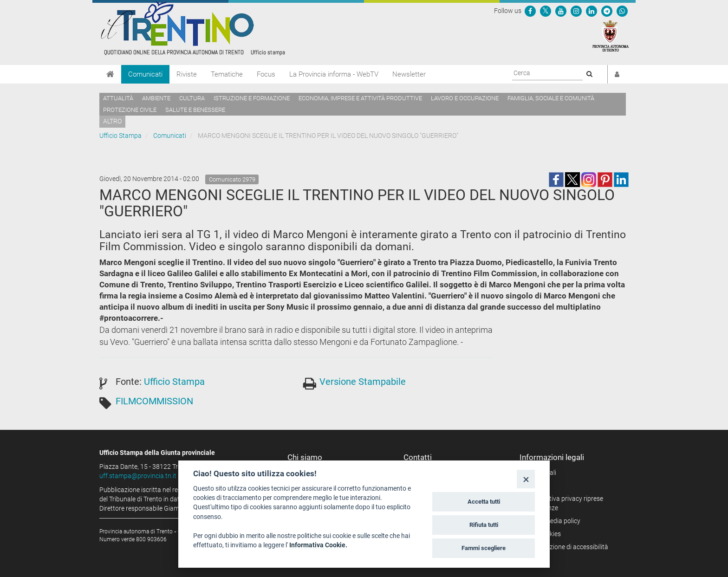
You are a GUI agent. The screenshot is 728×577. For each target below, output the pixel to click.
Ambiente (156, 98)
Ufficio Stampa (120, 136)
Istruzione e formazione (252, 98)
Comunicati (145, 74)
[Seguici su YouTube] (561, 11)
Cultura (192, 98)
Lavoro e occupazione (465, 98)
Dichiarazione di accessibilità (567, 547)
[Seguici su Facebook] (530, 11)
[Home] (110, 74)
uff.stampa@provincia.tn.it (138, 476)
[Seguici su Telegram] (607, 11)
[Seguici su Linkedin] (591, 11)
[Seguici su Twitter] (546, 11)
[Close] (526, 479)
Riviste (187, 74)
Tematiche (227, 74)
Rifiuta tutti (484, 525)
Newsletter (409, 74)
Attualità (118, 98)
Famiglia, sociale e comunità (551, 98)
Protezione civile (130, 110)
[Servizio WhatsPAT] (622, 11)
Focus (266, 74)
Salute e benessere (195, 110)
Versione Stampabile (363, 382)
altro (112, 121)
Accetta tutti (484, 502)
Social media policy (553, 521)
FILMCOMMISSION (154, 401)
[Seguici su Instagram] (576, 11)
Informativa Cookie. (318, 545)
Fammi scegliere (484, 548)
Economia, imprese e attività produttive (360, 98)
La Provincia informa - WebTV (334, 74)
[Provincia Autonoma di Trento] (611, 35)
